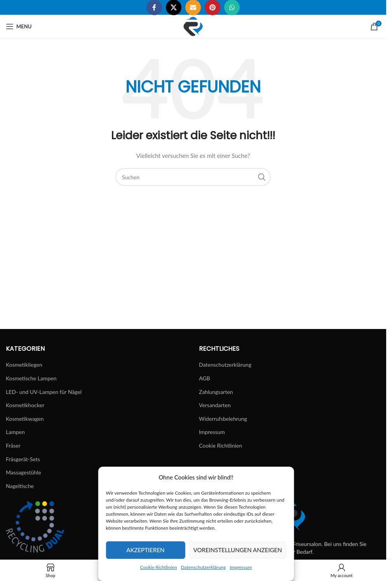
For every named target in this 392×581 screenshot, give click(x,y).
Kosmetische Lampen (31, 378)
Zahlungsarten (216, 392)
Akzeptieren (145, 550)
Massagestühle (24, 472)
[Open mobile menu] (19, 26)
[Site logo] (193, 26)
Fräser (13, 445)
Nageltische (20, 486)
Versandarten (215, 405)
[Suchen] (193, 177)
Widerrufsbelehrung (223, 419)
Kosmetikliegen (24, 365)
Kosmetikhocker (25, 405)
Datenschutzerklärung (204, 567)
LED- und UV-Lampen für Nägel (44, 392)
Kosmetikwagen (25, 419)
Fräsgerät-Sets (23, 459)
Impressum (241, 567)
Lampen (15, 432)
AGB (205, 378)
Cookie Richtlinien (158, 567)
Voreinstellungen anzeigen (238, 550)
